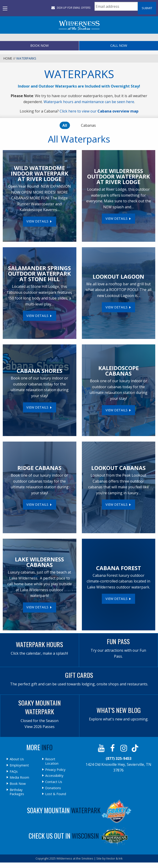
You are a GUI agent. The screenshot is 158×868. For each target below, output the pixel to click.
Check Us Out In (79, 836)
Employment (19, 765)
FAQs (14, 772)
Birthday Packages (17, 792)
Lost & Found (56, 794)
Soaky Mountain (79, 810)
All (65, 125)
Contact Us (54, 782)
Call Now (119, 45)
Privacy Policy (55, 770)
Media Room (19, 777)
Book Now (39, 45)
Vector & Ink (114, 858)
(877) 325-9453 (119, 758)
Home (8, 58)
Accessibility (54, 776)
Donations (53, 788)
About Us (17, 759)
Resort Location (52, 761)
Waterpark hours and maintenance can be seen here (89, 102)
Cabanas (88, 125)
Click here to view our (99, 111)
